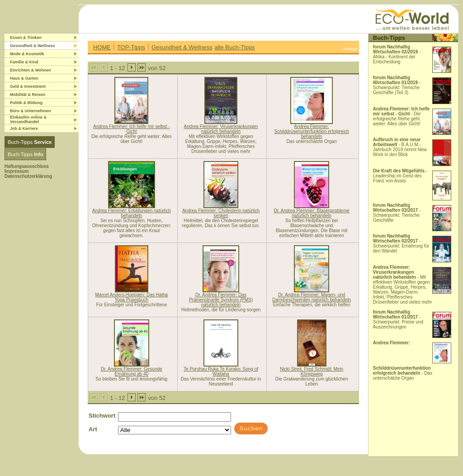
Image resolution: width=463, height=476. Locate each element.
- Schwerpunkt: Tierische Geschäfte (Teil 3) (397, 85)
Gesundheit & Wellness (182, 47)
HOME (102, 47)
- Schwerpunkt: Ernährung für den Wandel (401, 243)
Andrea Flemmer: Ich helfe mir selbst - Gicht (132, 129)
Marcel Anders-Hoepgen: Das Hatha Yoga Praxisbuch (132, 297)
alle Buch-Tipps (235, 47)
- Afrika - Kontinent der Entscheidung (397, 54)
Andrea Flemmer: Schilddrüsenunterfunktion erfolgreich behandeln (312, 131)
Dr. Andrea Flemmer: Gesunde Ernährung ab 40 (132, 371)
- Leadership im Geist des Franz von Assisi (400, 176)
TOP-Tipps (131, 47)
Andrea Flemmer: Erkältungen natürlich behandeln (132, 213)
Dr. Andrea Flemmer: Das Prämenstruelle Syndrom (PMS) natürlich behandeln (221, 300)
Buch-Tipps (30, 142)
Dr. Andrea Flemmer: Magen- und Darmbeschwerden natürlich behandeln (312, 297)
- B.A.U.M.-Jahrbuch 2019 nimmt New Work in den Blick (400, 147)
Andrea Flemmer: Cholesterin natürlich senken (221, 213)
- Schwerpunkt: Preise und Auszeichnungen (398, 319)
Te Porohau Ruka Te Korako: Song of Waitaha (221, 371)
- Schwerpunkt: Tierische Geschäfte (397, 213)
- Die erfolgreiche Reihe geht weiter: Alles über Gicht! (402, 116)
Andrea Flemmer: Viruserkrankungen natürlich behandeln (221, 129)
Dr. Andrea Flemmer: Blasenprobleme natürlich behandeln (312, 213)
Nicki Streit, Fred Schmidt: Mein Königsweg (312, 371)
